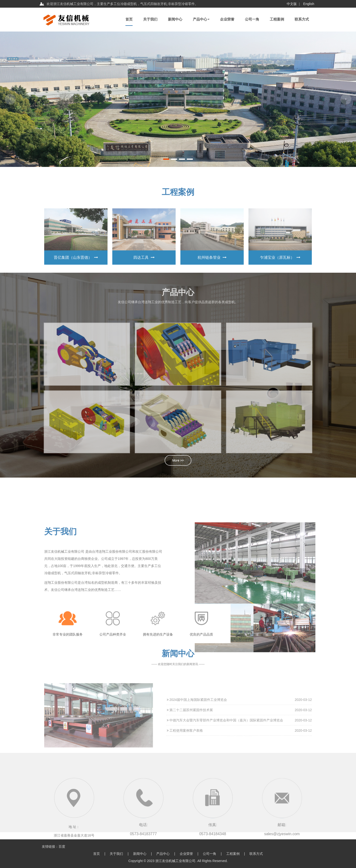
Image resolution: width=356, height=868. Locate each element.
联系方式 (302, 19)
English (309, 4)
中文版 (292, 4)
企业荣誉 (227, 19)
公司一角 (252, 19)
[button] (166, 159)
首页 (129, 19)
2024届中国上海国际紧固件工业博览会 (197, 754)
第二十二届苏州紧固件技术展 (189, 764)
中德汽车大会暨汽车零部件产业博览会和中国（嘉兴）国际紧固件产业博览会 (225, 774)
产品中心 (201, 19)
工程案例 (277, 19)
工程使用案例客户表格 (184, 784)
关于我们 (150, 19)
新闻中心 (175, 19)
